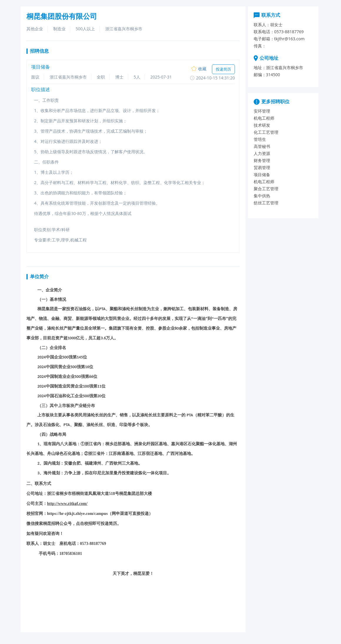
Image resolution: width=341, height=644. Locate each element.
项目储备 (262, 175)
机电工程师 (264, 118)
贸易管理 (262, 167)
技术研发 (262, 125)
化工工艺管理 (266, 132)
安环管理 (262, 111)
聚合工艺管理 (266, 189)
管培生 (260, 139)
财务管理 (262, 160)
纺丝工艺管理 (266, 203)
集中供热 (262, 196)
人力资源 (262, 153)
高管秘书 (262, 146)
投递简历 (223, 69)
